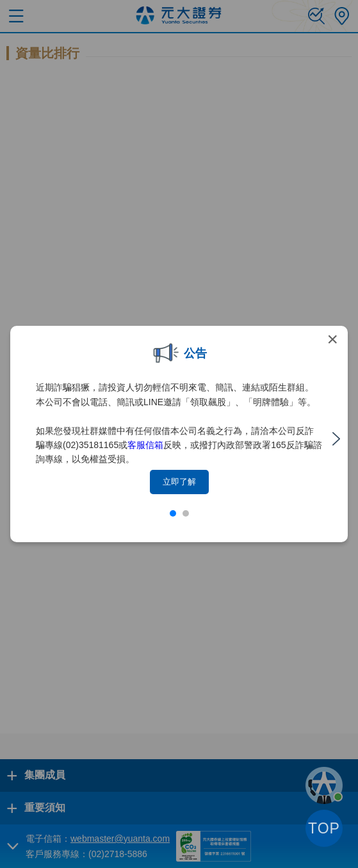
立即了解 (179, 482)
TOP (324, 828)
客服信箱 (145, 445)
